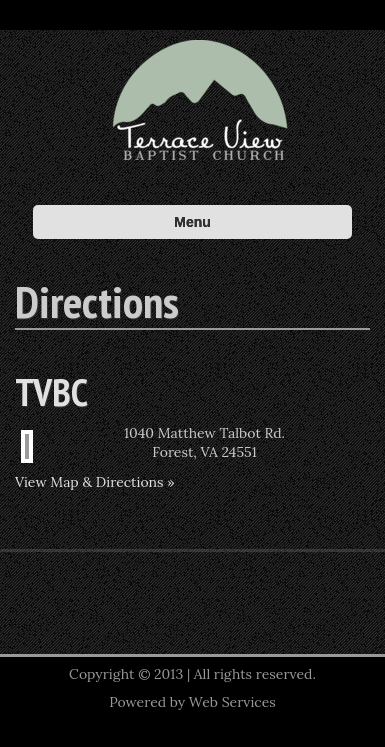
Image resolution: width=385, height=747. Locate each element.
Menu (192, 222)
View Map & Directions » (95, 482)
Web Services (232, 702)
